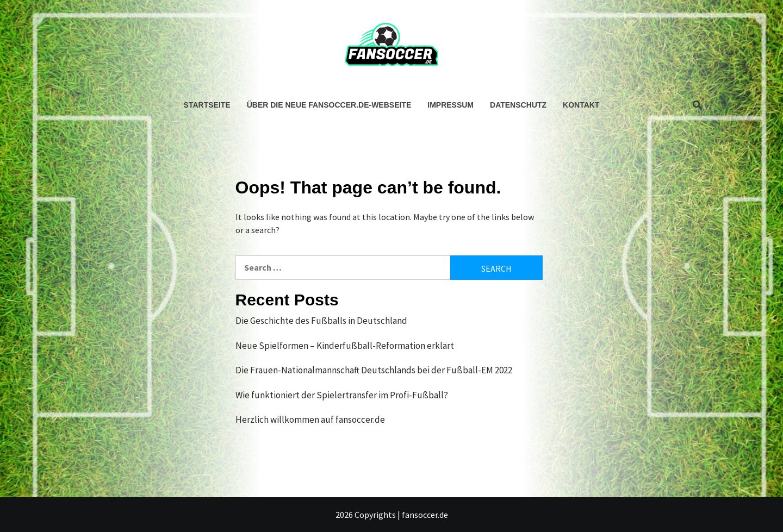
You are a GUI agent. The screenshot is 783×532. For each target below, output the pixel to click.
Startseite (207, 105)
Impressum (450, 105)
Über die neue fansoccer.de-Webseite (329, 105)
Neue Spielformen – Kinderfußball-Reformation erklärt (345, 346)
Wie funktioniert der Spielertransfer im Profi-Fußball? (342, 395)
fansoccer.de (425, 515)
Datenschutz (518, 105)
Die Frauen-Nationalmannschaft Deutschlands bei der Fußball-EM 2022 (374, 370)
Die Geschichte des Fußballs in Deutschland (321, 321)
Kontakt (581, 105)
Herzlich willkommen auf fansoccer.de (310, 420)
